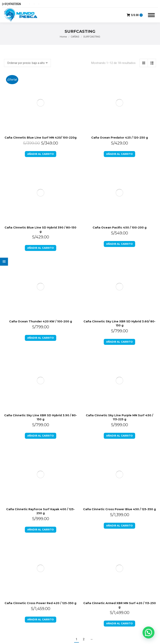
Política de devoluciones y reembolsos (94, 346)
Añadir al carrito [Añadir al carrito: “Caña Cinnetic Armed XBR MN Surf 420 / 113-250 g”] (119, 285)
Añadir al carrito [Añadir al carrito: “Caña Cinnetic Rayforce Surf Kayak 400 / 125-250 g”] (41, 248)
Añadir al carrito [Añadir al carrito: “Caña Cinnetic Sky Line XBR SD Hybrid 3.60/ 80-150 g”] (119, 173)
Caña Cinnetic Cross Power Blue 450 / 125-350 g (119, 227)
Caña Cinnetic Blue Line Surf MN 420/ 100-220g (41, 81)
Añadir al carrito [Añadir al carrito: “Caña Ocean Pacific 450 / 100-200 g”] (119, 131)
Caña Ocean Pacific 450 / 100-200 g (120, 115)
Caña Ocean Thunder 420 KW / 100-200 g (41, 152)
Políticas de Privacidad (99, 360)
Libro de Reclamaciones (95, 371)
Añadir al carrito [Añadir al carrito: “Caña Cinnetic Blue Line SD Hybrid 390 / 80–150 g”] (41, 135)
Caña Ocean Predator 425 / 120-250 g (120, 81)
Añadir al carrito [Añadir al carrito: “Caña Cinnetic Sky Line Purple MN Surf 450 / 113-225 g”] (119, 210)
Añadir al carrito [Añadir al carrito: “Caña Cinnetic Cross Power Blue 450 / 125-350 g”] (119, 244)
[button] (148, 632)
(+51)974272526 (11, 4)
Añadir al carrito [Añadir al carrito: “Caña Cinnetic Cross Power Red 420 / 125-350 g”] (41, 281)
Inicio (88, 333)
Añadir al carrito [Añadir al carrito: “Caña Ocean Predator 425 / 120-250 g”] (119, 98)
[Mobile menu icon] (151, 15)
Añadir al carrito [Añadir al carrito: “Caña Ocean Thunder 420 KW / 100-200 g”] (41, 169)
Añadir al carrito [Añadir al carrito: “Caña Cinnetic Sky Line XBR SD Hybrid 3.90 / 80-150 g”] (41, 210)
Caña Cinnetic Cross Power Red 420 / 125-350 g (40, 265)
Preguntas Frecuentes (99, 382)
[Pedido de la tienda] (27, 63)
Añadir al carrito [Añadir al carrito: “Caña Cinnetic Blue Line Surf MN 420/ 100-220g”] (41, 98)
